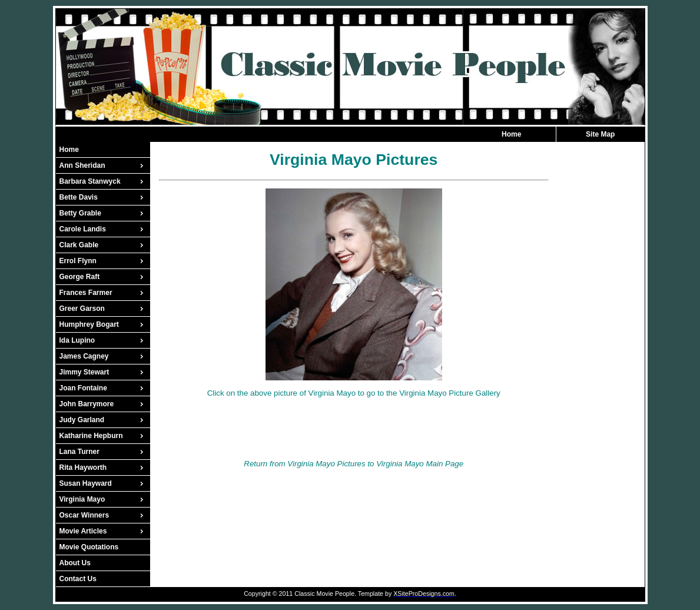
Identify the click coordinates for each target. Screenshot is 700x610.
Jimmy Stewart (84, 372)
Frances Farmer (86, 293)
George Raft (80, 277)
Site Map (600, 134)
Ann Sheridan (82, 165)
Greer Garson (82, 309)
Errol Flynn (78, 261)
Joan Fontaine (83, 388)
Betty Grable (80, 213)
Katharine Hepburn (91, 436)
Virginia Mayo (82, 499)
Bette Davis (79, 197)
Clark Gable (79, 245)
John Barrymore (87, 404)
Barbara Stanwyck (90, 181)
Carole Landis (83, 229)
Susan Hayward (86, 483)
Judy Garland (82, 420)
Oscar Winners (84, 515)
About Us (75, 563)
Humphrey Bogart (89, 324)
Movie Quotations (89, 547)
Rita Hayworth (83, 468)
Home (511, 134)
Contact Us (78, 579)
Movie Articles (83, 531)
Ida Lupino (77, 340)
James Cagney (84, 356)
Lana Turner (79, 452)
